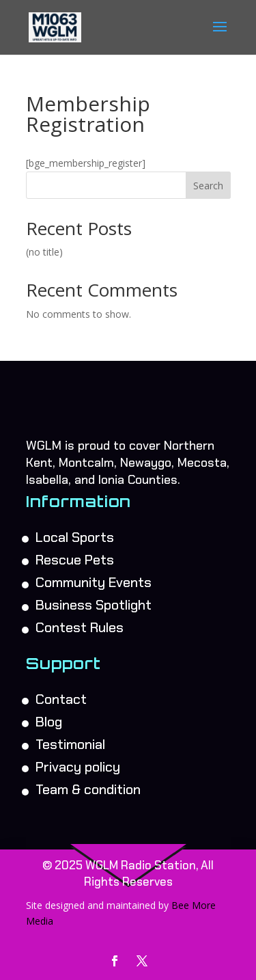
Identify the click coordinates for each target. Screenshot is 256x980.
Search (208, 186)
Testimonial (70, 744)
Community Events (94, 582)
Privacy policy (78, 767)
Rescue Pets (75, 560)
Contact (61, 699)
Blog (49, 722)
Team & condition (88, 789)
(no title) (44, 252)
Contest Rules (80, 627)
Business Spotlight (94, 605)
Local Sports (75, 537)
